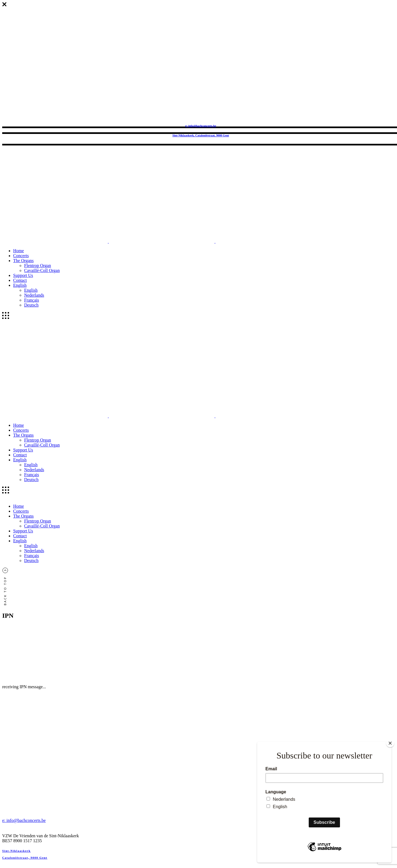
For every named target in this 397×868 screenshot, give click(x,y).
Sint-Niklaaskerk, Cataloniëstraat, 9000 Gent (201, 135)
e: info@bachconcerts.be (201, 126)
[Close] (390, 743)
